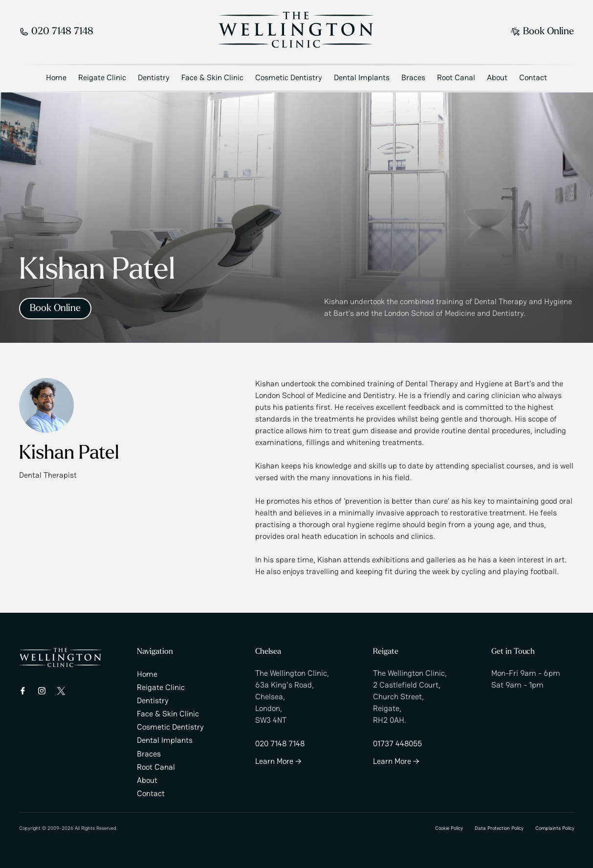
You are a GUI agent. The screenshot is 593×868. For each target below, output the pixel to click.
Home (56, 78)
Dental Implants (362, 78)
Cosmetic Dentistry (289, 78)
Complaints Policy (555, 828)
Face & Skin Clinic (212, 78)
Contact (533, 78)
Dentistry (154, 78)
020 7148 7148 (56, 32)
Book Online (542, 32)
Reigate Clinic (102, 78)
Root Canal (456, 78)
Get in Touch (513, 652)
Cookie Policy (449, 828)
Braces (413, 78)
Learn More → (278, 761)
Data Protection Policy (499, 828)
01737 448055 (397, 744)
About (497, 78)
